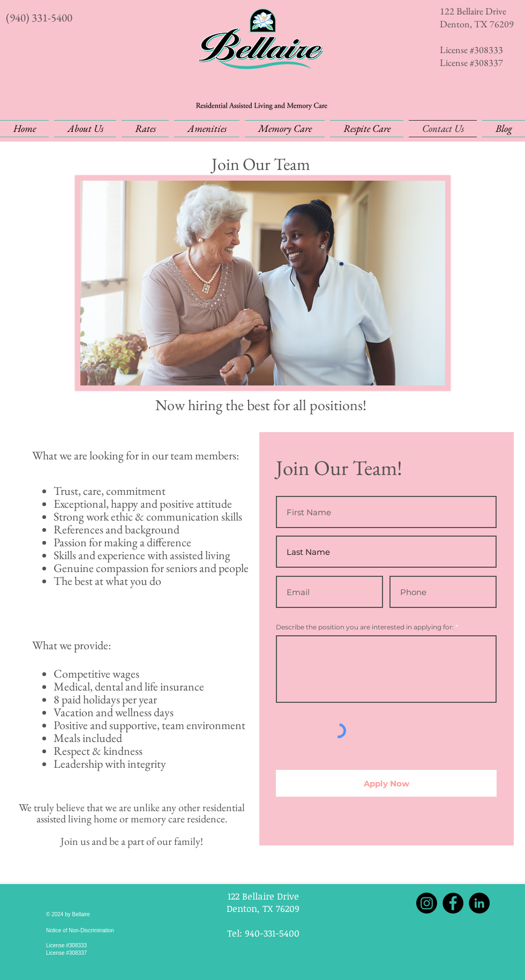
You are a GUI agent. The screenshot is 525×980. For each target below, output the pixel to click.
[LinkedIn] (479, 903)
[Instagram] (427, 903)
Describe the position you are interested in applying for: (365, 627)
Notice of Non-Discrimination (80, 930)
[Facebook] (453, 903)
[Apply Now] (386, 783)
